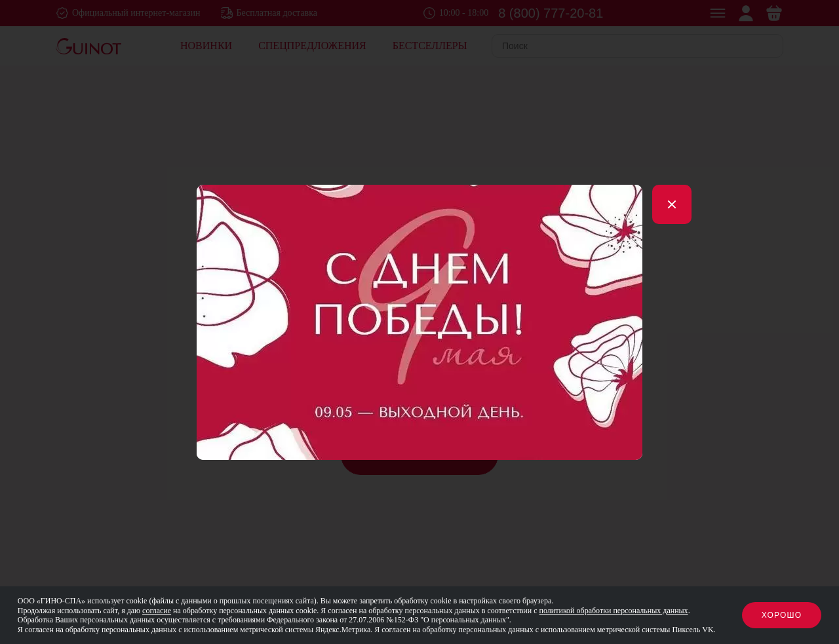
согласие (157, 611)
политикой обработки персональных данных (614, 611)
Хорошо (782, 615)
